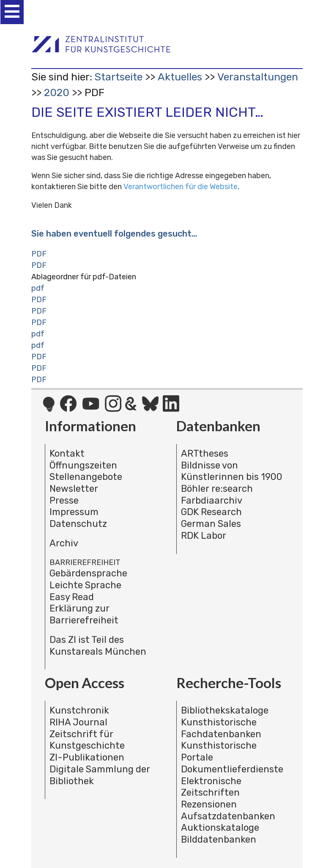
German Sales (211, 524)
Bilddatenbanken (219, 839)
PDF (39, 254)
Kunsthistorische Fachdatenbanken (221, 728)
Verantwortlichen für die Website (181, 187)
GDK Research (211, 512)
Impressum (74, 512)
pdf (38, 288)
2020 (57, 92)
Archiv (64, 543)
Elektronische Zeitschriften (211, 787)
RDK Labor (204, 536)
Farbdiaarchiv (212, 500)
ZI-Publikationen (87, 757)
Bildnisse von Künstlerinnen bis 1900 (232, 471)
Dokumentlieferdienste (232, 769)
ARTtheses (205, 453)
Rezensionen (209, 804)
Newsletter (74, 489)
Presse (64, 500)
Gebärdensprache (88, 573)
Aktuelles (180, 77)
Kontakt (67, 453)
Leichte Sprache (85, 585)
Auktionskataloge (220, 828)
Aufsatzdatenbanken (228, 816)
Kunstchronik (79, 710)
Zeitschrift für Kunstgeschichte (87, 740)
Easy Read (72, 597)
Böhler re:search (217, 489)
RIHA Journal (78, 722)
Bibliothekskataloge (225, 710)
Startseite (118, 77)
